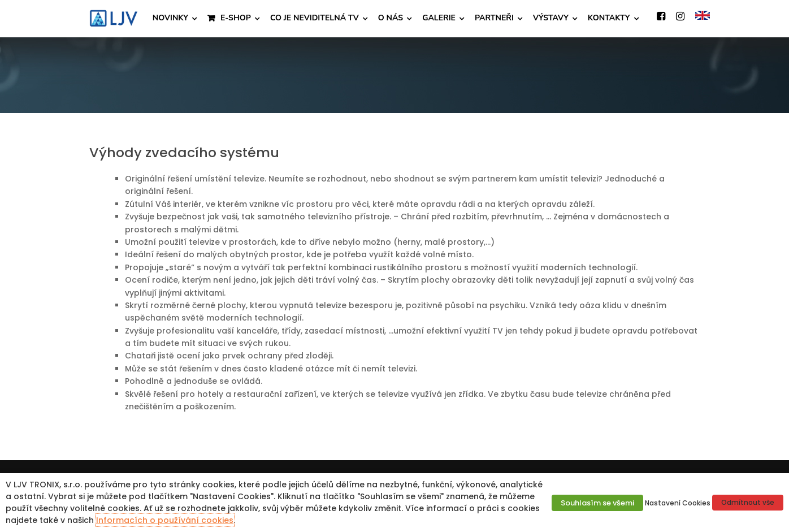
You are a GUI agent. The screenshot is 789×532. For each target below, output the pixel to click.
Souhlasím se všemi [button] (597, 503)
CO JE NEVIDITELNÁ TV (315, 18)
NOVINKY (170, 18)
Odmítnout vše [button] (748, 502)
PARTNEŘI (494, 18)
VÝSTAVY (551, 18)
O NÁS (391, 18)
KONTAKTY (609, 18)
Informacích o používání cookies (165, 520)
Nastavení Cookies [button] (678, 503)
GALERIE (439, 18)
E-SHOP (236, 18)
